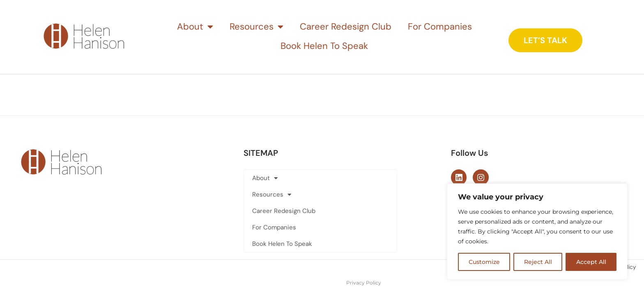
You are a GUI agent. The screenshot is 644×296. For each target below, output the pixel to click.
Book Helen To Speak (324, 46)
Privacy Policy (364, 282)
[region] (537, 231)
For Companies (440, 27)
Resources (256, 27)
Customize (484, 262)
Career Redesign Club (346, 27)
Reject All (538, 262)
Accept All (591, 262)
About (195, 27)
